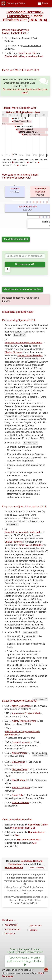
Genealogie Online (16, 3)
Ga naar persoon (25, 264)
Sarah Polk (17, 795)
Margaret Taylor (20, 769)
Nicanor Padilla (19, 753)
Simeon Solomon (20, 803)
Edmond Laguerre (21, 788)
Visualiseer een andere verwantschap (22, 289)
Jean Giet (15, 189)
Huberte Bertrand (14, 868)
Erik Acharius (18, 762)
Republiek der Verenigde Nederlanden (23, 343)
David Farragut (19, 780)
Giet (17, 835)
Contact (33, 930)
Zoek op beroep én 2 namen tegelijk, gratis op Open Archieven (25, 951)
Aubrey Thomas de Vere (24, 721)
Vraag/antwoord (12, 929)
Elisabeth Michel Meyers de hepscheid (24, 56)
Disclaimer (10, 934)
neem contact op (37, 868)
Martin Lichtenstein (21, 706)
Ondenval (9, 41)
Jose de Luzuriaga (21, 742)
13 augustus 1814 (32, 46)
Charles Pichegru (13, 352)
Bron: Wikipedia (29, 443)
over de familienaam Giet (22, 828)
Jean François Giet (27, 53)
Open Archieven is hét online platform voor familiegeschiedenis (26, 961)
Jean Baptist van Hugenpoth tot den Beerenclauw (22, 733)
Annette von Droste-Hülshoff (26, 713)
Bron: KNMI (18, 335)
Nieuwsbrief (35, 926)
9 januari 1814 (29, 38)
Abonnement (11, 925)
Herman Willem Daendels (30, 355)
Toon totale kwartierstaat (16, 239)
